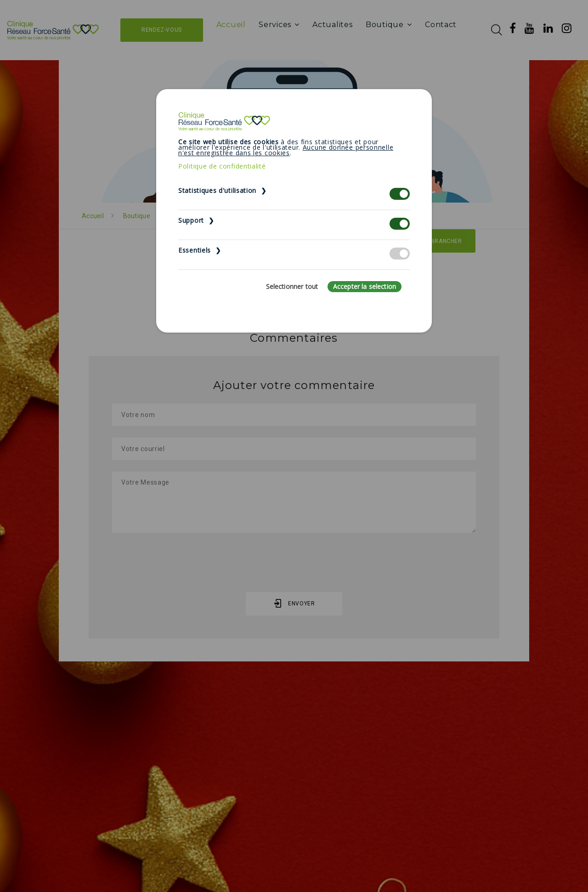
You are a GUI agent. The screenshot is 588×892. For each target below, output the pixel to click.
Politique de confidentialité (222, 166)
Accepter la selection (365, 286)
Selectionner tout (292, 286)
